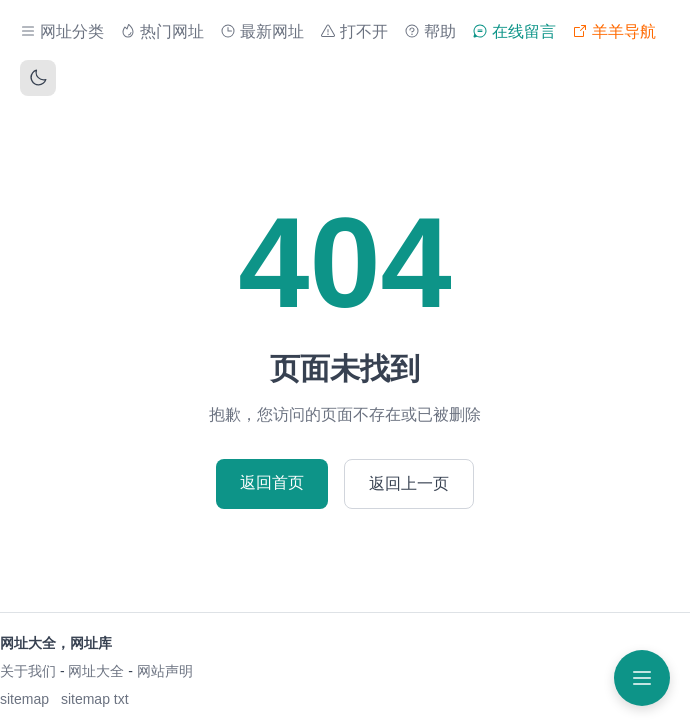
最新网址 (262, 31)
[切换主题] (38, 78)
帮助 (430, 31)
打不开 (354, 31)
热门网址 (162, 31)
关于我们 (28, 671)
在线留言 (514, 31)
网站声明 (165, 671)
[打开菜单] (642, 678)
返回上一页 (409, 483)
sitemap (24, 699)
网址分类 (62, 31)
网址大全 (96, 671)
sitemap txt (95, 699)
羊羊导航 (614, 31)
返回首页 (272, 482)
